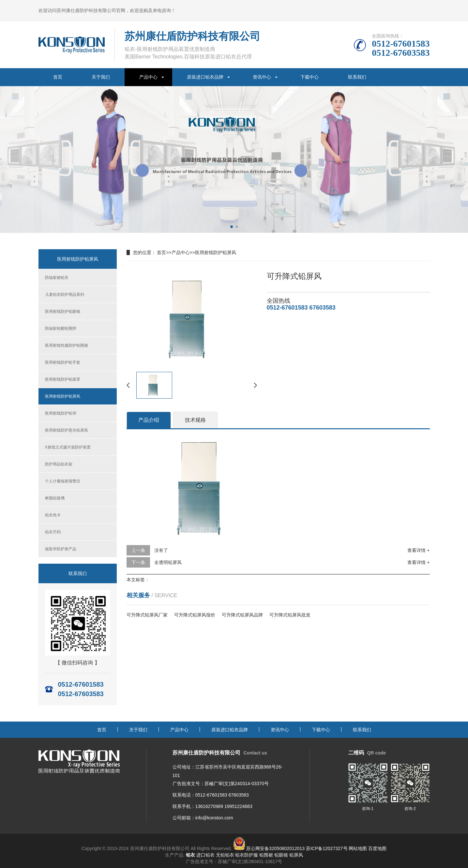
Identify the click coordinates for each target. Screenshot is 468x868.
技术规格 (195, 420)
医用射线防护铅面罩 (63, 379)
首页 (58, 77)
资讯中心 (262, 77)
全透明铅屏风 (168, 562)
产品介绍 (149, 420)
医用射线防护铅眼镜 (63, 312)
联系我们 (357, 77)
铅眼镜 (281, 855)
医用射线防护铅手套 (63, 362)
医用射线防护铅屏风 (63, 396)
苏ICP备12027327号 (327, 848)
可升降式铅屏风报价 (195, 615)
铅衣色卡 (53, 515)
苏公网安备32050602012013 (275, 848)
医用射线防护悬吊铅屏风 (67, 430)
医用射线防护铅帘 (61, 413)
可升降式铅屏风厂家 (147, 615)
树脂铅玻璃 (55, 498)
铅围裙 (266, 855)
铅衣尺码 (53, 532)
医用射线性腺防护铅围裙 (67, 345)
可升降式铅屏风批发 (290, 615)
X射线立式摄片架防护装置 (68, 447)
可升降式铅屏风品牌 (242, 615)
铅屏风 (296, 855)
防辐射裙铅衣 (57, 278)
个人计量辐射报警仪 (63, 481)
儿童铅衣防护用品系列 (65, 295)
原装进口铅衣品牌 (205, 77)
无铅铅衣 (225, 855)
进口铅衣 (205, 855)
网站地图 (358, 848)
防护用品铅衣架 (59, 464)
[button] (232, 227)
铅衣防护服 (247, 855)
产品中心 (148, 77)
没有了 (161, 550)
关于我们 (101, 77)
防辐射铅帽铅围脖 (61, 328)
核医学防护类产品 (61, 549)
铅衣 (190, 855)
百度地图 (377, 848)
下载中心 (309, 77)
